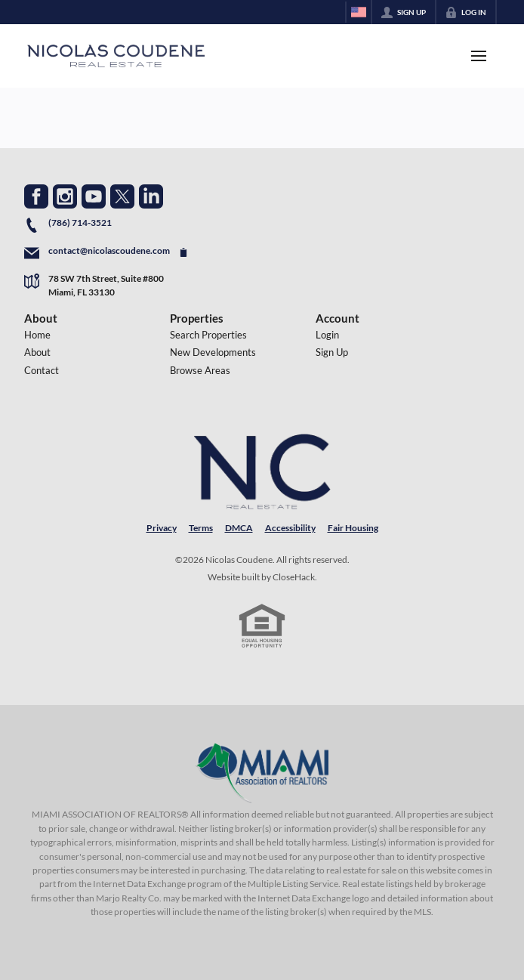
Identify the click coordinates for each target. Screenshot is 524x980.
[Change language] (359, 12)
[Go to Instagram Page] (65, 196)
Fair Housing (353, 528)
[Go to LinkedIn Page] (151, 196)
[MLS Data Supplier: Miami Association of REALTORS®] (262, 773)
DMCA (239, 528)
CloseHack (294, 577)
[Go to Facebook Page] (36, 196)
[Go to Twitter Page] (122, 196)
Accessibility (290, 528)
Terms (201, 528)
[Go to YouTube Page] (94, 196)
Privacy (162, 528)
